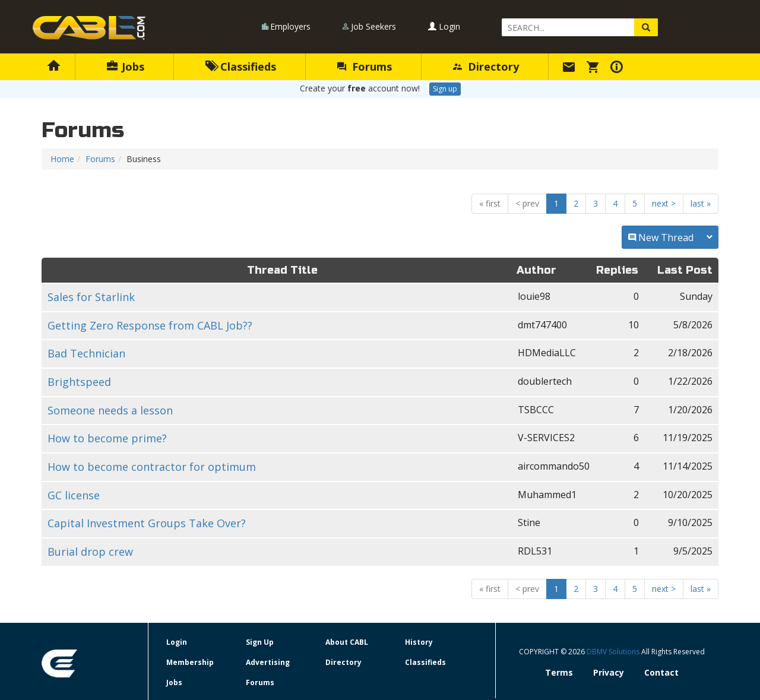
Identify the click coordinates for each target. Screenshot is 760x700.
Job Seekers (373, 26)
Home (62, 159)
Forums (365, 66)
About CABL (347, 642)
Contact (661, 672)
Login (444, 26)
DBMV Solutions (614, 652)
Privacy (609, 672)
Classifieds (241, 66)
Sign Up (260, 642)
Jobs (126, 66)
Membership (190, 662)
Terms (559, 672)
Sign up (445, 89)
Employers (290, 26)
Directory (486, 66)
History (419, 642)
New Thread (670, 237)
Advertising (268, 662)
